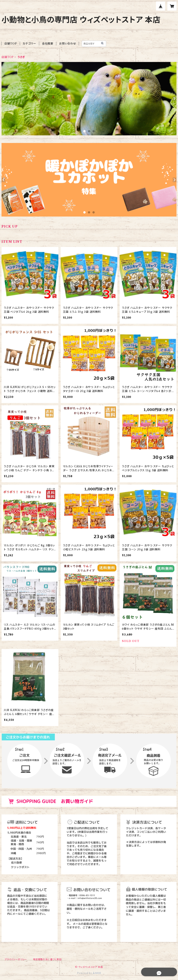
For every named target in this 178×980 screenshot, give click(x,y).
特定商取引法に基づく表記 (47, 959)
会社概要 (48, 44)
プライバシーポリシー (16, 959)
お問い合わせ (68, 44)
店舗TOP (11, 44)
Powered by (89, 973)
